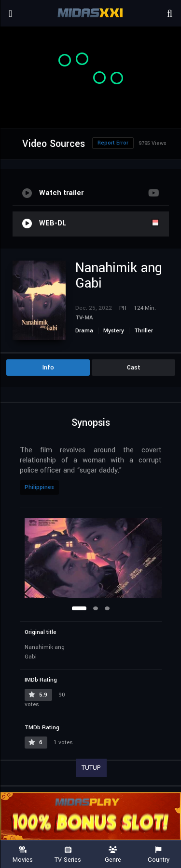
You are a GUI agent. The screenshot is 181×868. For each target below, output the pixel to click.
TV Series (68, 855)
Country (158, 855)
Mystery (114, 331)
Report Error (113, 143)
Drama (84, 331)
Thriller (144, 331)
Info (48, 368)
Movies (23, 855)
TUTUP (91, 768)
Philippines (39, 487)
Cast (134, 368)
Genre (113, 855)
